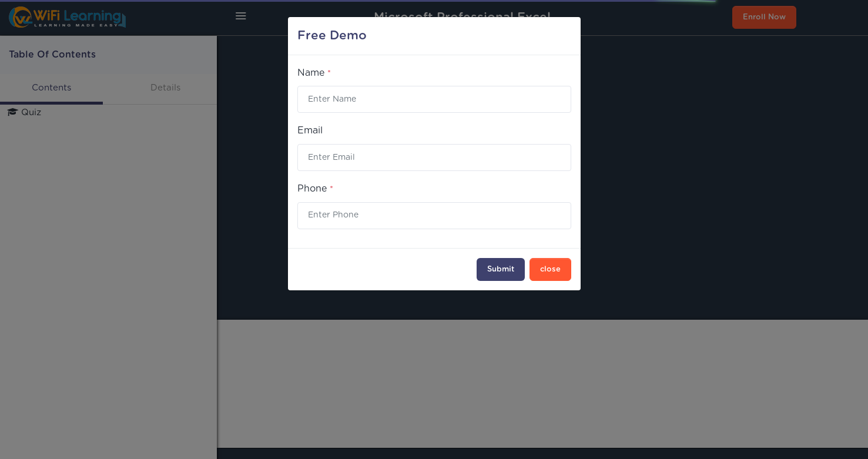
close (550, 269)
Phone (315, 189)
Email (310, 130)
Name (314, 73)
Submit (501, 269)
